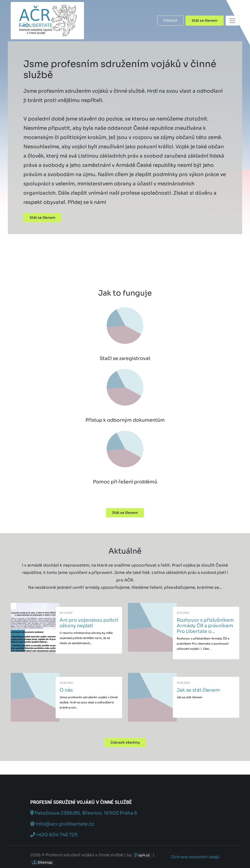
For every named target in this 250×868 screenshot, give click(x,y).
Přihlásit (170, 20)
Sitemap (42, 862)
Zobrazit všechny (125, 742)
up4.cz (142, 855)
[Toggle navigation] (232, 21)
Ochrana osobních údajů (195, 857)
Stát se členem (205, 20)
